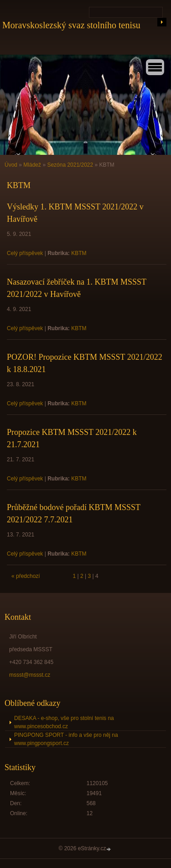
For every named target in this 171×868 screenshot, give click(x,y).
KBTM (79, 253)
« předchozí (26, 576)
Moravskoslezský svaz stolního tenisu (71, 25)
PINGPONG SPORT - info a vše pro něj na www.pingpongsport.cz (66, 739)
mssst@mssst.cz (30, 675)
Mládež (32, 165)
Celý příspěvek (25, 253)
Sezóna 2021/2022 (70, 165)
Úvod (11, 165)
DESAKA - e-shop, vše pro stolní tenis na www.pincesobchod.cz (64, 722)
